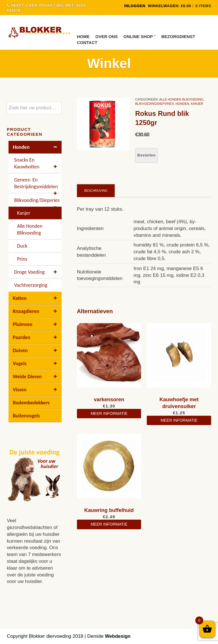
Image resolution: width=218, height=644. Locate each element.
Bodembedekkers (31, 403)
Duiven (36, 350)
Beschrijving (96, 191)
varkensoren (109, 400)
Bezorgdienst (178, 36)
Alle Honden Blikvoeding (181, 99)
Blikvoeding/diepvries (154, 104)
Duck (22, 246)
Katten (36, 298)
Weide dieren (36, 377)
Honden (183, 104)
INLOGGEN (135, 6)
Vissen (36, 390)
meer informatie (109, 413)
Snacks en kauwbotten (36, 163)
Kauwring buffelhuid (109, 510)
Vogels (36, 363)
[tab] (96, 191)
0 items (203, 6)
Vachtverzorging (31, 285)
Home (83, 36)
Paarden (36, 337)
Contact (87, 42)
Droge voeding (36, 272)
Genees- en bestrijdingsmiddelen (36, 185)
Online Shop (138, 36)
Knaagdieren (36, 311)
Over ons (107, 36)
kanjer (197, 104)
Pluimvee (36, 324)
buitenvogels (26, 416)
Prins (22, 259)
